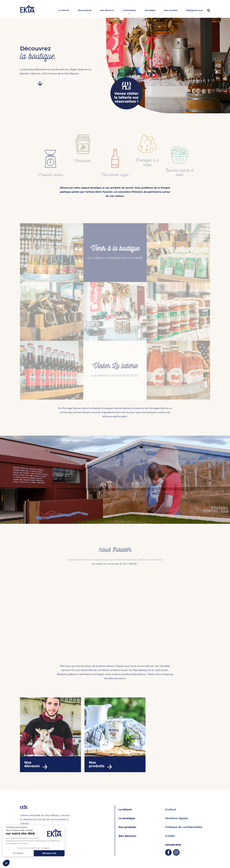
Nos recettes (171, 10)
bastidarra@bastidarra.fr (32, 832)
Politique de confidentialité (184, 827)
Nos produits (85, 10)
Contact (171, 810)
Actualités (150, 10)
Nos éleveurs (107, 10)
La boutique (129, 10)
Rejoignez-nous (195, 10)
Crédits (170, 836)
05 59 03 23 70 (27, 837)
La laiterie (64, 10)
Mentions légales (177, 818)
